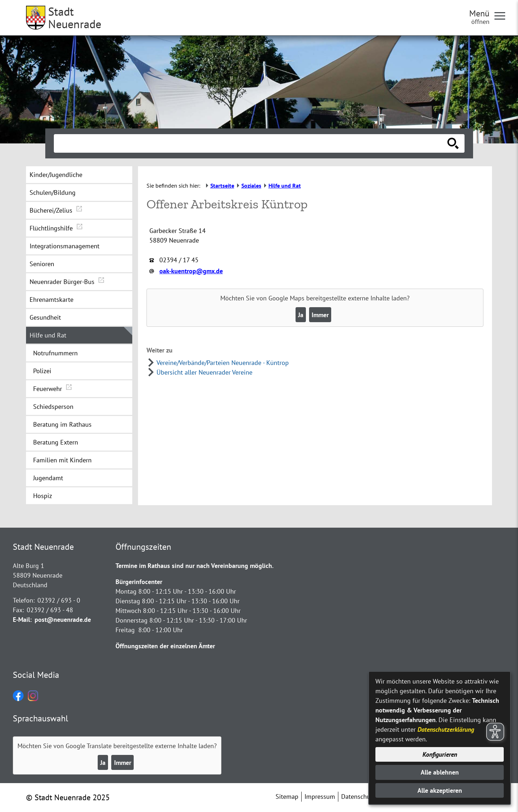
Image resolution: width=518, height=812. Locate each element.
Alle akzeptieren (440, 790)
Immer (320, 315)
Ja (301, 315)
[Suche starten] (453, 143)
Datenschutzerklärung (446, 729)
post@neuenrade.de (63, 620)
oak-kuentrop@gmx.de (191, 271)
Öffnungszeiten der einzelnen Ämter (165, 646)
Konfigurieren (440, 754)
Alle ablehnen (440, 772)
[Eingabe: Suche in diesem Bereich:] (251, 143)
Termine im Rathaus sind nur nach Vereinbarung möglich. (194, 566)
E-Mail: (22, 620)
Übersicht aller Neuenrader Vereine (204, 372)
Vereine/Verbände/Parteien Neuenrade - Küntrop (223, 363)
